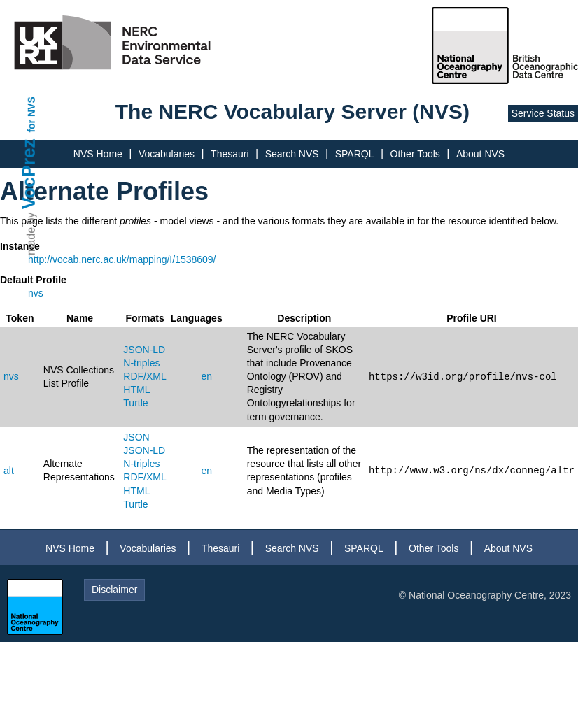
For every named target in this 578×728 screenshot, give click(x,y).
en (206, 376)
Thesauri (230, 154)
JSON (136, 437)
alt (9, 471)
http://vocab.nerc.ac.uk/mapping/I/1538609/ (122, 259)
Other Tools (415, 154)
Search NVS (292, 154)
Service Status (543, 113)
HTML (136, 390)
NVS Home (98, 154)
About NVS (480, 154)
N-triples (141, 363)
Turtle (135, 403)
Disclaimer (114, 590)
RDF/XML (144, 376)
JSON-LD (144, 350)
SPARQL (355, 154)
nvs (36, 293)
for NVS (31, 114)
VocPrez (29, 174)
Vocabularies (167, 154)
